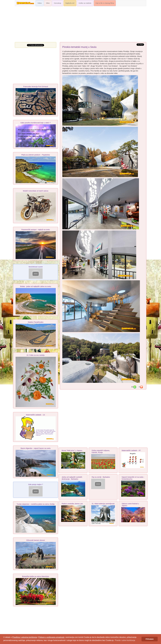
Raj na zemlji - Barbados (101, 477)
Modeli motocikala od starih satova (36, 191)
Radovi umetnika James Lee (72, 504)
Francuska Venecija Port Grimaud (36, 87)
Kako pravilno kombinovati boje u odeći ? (36, 123)
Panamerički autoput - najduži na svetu (36, 230)
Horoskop (58, 3)
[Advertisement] (81, 25)
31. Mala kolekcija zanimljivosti (103, 504)
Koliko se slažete (85, 3)
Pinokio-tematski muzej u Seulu (79, 47)
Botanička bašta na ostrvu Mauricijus (36, 576)
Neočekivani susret (36, 267)
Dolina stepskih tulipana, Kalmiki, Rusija (101, 451)
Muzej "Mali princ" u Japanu (72, 450)
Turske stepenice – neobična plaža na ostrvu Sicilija (36, 504)
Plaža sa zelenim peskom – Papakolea (36, 155)
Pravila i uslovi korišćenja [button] (125, 640)
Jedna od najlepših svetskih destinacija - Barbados (72, 478)
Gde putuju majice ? (36, 484)
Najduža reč (70, 3)
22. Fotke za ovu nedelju (36, 355)
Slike (48, 3)
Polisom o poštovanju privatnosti (51, 637)
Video (40, 3)
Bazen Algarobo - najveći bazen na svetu (36, 448)
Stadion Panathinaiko (36, 322)
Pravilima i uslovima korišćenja (25, 637)
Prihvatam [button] (150, 639)
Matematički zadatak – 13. (36, 415)
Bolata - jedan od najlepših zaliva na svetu (36, 286)
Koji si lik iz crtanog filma (105, 3)
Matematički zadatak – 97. (131, 450)
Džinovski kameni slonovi (36, 540)
